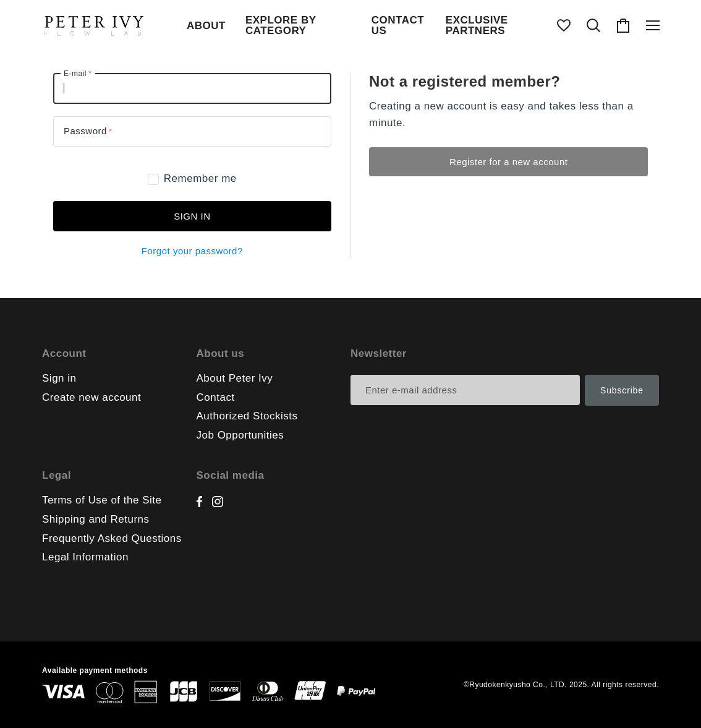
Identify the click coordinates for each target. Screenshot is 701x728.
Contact (216, 397)
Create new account (91, 397)
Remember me (192, 179)
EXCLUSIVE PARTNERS (477, 25)
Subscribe (622, 390)
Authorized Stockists (247, 416)
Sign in (192, 216)
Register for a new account (508, 162)
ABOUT (206, 26)
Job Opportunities (240, 435)
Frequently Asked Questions (112, 538)
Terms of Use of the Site (102, 500)
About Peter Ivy (235, 378)
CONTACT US (398, 25)
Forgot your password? (192, 251)
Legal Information (85, 557)
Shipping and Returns (96, 519)
